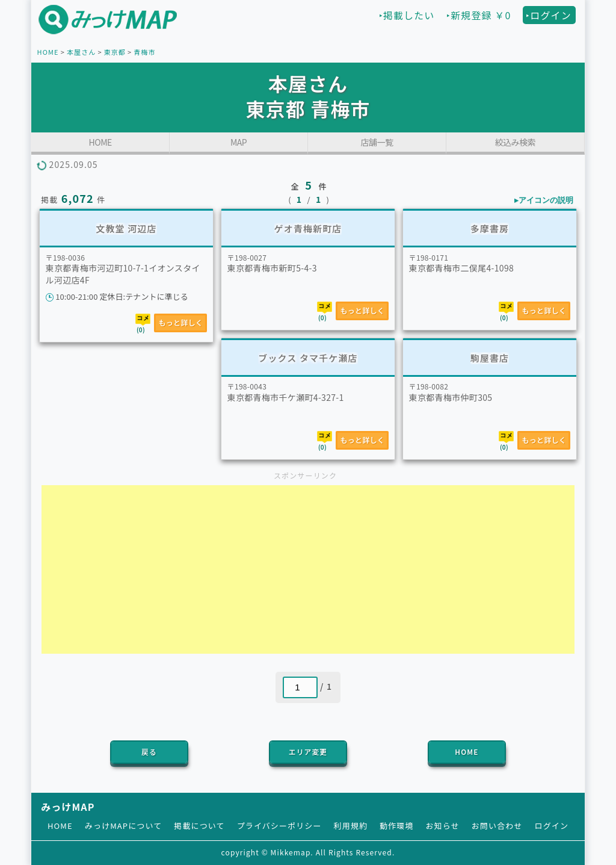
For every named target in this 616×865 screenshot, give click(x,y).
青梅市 (144, 52)
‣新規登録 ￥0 (479, 15)
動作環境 (396, 826)
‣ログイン (549, 15)
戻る (149, 752)
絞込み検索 (516, 142)
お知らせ (443, 826)
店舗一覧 (377, 142)
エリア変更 (308, 752)
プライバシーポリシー (279, 826)
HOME (48, 52)
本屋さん (81, 52)
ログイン (552, 826)
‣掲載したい (407, 15)
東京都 (115, 52)
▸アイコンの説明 (544, 200)
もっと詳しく (180, 322)
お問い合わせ (497, 826)
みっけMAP (68, 807)
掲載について (199, 826)
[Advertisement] (308, 569)
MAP (239, 142)
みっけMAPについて (124, 826)
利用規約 (351, 826)
